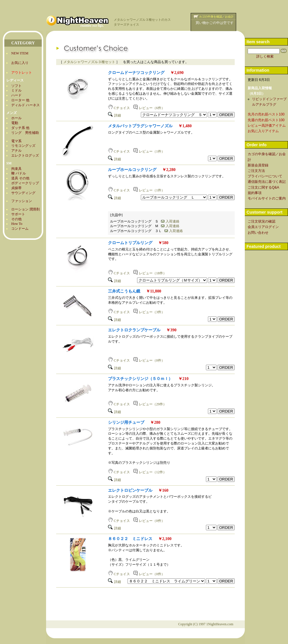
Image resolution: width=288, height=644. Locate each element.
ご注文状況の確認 (262, 221)
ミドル (16, 90)
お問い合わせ (258, 233)
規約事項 (255, 193)
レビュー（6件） (149, 108)
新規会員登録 (258, 165)
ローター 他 (20, 100)
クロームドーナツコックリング (136, 73)
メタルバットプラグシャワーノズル (140, 126)
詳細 (114, 115)
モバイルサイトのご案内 (267, 198)
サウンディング (23, 193)
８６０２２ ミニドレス (130, 539)
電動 (15, 123)
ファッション (22, 201)
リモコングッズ (23, 146)
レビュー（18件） (150, 273)
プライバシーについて (265, 176)
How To (17, 224)
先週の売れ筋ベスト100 (266, 120)
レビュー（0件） (149, 360)
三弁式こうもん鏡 (124, 291)
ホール (16, 118)
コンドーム (20, 229)
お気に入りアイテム (263, 131)
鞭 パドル (19, 173)
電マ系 (16, 141)
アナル (16, 151)
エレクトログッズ (25, 155)
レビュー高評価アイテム (267, 126)
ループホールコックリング (132, 170)
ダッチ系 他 (20, 128)
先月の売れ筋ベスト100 (266, 114)
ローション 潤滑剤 (25, 209)
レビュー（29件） (150, 404)
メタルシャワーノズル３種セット (89, 62)
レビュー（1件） (149, 151)
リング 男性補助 (25, 133)
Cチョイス (119, 108)
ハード (16, 95)
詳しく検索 (265, 56)
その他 (16, 219)
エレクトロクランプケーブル (134, 330)
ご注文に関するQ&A (263, 187)
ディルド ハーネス (25, 105)
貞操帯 (16, 188)
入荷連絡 (170, 221)
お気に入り (20, 63)
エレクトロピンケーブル (130, 490)
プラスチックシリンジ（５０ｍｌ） (140, 379)
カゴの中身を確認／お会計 (216, 17)
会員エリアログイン (263, 227)
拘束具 (16, 169)
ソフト (16, 86)
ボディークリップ (25, 183)
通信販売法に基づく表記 (267, 182)
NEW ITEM (20, 53)
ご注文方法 (256, 171)
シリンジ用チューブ (126, 422)
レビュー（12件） (150, 472)
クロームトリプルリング (130, 243)
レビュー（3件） (149, 312)
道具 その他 (20, 178)
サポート (18, 214)
